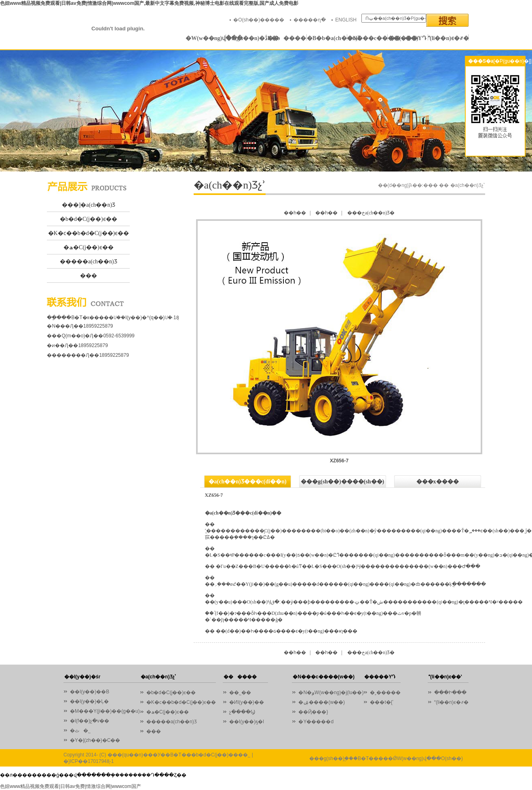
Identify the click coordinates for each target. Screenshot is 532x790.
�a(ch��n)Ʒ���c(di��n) (248, 482)
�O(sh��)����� (259, 20)
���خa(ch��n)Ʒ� (371, 213)
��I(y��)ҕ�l (247, 722)
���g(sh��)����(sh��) (342, 482)
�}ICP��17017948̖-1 (89, 761)
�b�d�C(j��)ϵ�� (89, 219)
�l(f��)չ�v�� (90, 721)
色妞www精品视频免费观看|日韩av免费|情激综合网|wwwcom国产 (71, 786)
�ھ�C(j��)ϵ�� (89, 247)
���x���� (438, 482)
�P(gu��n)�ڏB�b (246, 38)
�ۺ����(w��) (322, 702)
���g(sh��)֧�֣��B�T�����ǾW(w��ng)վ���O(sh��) (386, 758)
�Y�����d (316, 722)
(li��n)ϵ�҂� (448, 38)
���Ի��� (450, 693)
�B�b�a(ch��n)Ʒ (327, 38)
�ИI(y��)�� (249, 702)
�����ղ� (310, 20)
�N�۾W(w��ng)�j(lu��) (331, 693)
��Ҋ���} (313, 712)
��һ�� (295, 213)
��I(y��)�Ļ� (89, 701)
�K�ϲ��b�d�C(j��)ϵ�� (89, 233)
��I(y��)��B (90, 692)
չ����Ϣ (242, 712)
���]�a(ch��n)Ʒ (89, 205)
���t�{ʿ (381, 702)
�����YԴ (408, 38)
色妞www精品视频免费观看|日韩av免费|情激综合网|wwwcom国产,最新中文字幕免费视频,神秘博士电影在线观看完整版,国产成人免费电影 (149, 3)
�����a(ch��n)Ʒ (89, 262)
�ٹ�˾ (80, 731)
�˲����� (385, 693)
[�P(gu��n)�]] (513, 61)
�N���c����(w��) (367, 38)
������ (287, 38)
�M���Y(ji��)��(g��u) (105, 711)
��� (89, 276)
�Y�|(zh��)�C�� (95, 740)
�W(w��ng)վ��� (206, 38)
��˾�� (242, 693)
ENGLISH (346, 20)
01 (266, 111)
